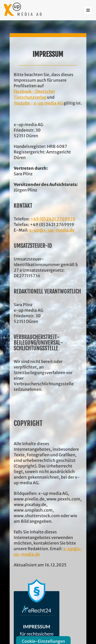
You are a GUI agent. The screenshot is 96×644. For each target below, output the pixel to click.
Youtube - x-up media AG (38, 103)
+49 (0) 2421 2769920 (53, 219)
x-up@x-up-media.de (52, 230)
